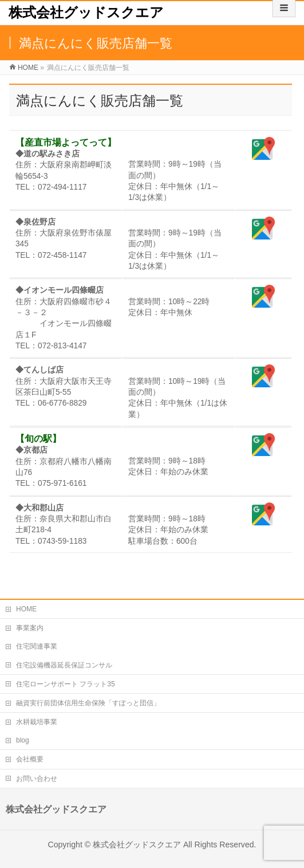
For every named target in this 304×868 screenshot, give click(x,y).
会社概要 (30, 759)
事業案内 (30, 628)
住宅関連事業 (37, 646)
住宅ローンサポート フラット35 (66, 684)
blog (23, 740)
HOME (26, 609)
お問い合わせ (37, 779)
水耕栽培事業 (37, 722)
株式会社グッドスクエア (86, 12)
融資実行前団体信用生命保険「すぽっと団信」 (88, 703)
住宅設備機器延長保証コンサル (64, 665)
